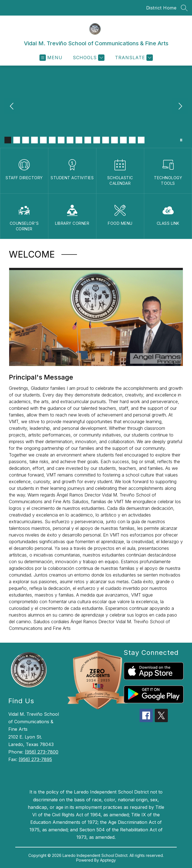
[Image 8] (70, 140)
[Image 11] (97, 140)
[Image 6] (52, 140)
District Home (161, 8)
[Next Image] (180, 107)
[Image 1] (8, 140)
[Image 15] (132, 140)
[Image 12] (106, 140)
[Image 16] (141, 140)
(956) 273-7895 (35, 759)
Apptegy (108, 860)
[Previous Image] (12, 107)
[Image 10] (88, 140)
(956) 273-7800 (42, 752)
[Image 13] (114, 140)
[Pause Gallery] (181, 140)
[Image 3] (26, 140)
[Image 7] (61, 140)
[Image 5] (43, 140)
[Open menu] (51, 58)
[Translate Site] (133, 58)
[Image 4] (34, 140)
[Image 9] (79, 140)
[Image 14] (123, 140)
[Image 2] (17, 140)
